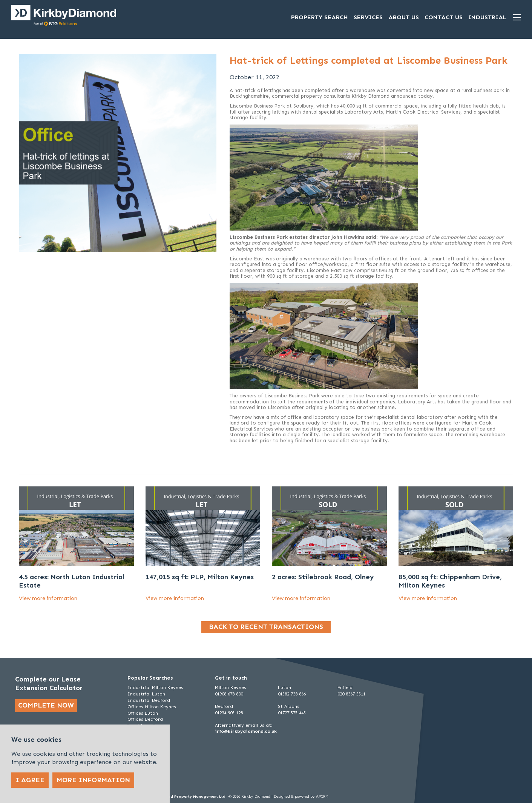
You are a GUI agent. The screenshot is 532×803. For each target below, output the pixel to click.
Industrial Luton (146, 694)
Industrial (487, 17)
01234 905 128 (229, 713)
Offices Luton (143, 713)
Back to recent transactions (266, 627)
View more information (48, 598)
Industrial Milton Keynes (155, 688)
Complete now (46, 705)
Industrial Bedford (149, 700)
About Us (404, 17)
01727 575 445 (292, 713)
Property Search (320, 17)
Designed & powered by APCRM (301, 797)
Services (368, 17)
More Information (93, 780)
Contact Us (444, 17)
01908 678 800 (229, 694)
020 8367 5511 (351, 694)
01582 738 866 (292, 694)
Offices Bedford (145, 719)
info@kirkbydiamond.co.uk (246, 731)
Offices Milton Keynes (152, 707)
